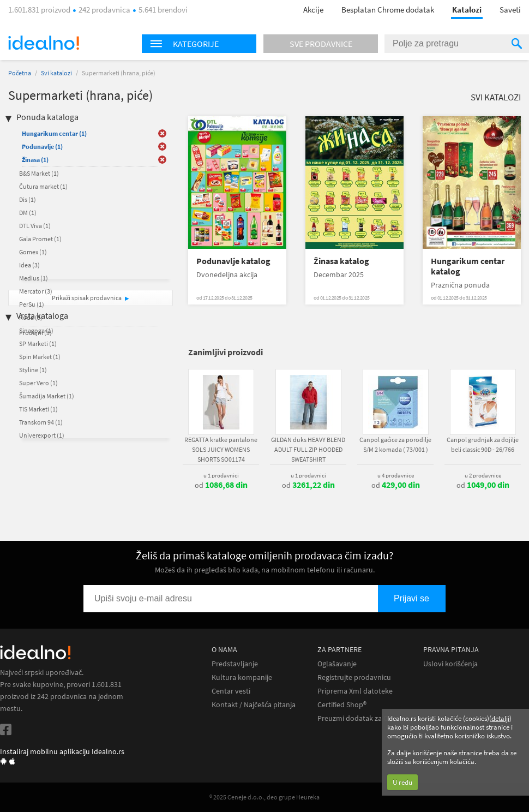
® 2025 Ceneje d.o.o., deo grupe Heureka (264, 797)
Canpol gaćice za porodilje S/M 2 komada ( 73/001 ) (395, 444)
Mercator (36, 291)
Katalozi (467, 10)
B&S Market (39, 173)
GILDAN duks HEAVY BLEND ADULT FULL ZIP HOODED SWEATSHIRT (308, 449)
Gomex (33, 252)
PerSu (32, 304)
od (221, 485)
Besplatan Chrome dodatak (388, 10)
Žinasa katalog (341, 261)
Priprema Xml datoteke (355, 691)
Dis (28, 199)
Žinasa (35, 160)
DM (28, 213)
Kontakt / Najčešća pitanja (254, 705)
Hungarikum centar (54, 133)
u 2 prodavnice (483, 475)
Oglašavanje (337, 664)
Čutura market (43, 186)
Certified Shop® (342, 705)
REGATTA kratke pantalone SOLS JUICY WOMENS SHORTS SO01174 (221, 449)
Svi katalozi (56, 73)
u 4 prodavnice (396, 475)
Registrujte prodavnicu (354, 677)
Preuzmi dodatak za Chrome (363, 718)
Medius (34, 278)
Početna (20, 73)
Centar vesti (231, 691)
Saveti (510, 10)
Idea (29, 265)
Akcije (313, 10)
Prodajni (35, 333)
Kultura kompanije (242, 677)
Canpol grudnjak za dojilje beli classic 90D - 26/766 (483, 444)
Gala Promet (40, 239)
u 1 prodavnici (221, 475)
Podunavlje (42, 147)
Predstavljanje (235, 664)
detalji (500, 718)
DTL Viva (35, 226)
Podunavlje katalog (233, 261)
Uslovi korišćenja (450, 664)
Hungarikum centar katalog (468, 266)
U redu (402, 782)
